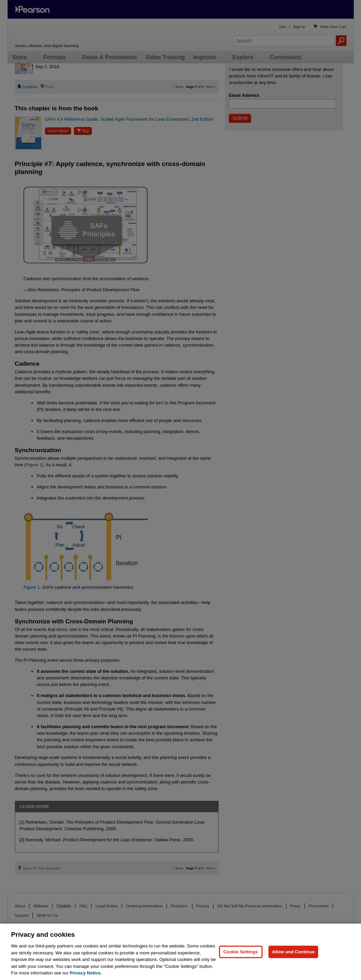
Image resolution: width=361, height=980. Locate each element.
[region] (180, 952)
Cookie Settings (241, 952)
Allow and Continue (293, 952)
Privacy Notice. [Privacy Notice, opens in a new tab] (86, 973)
